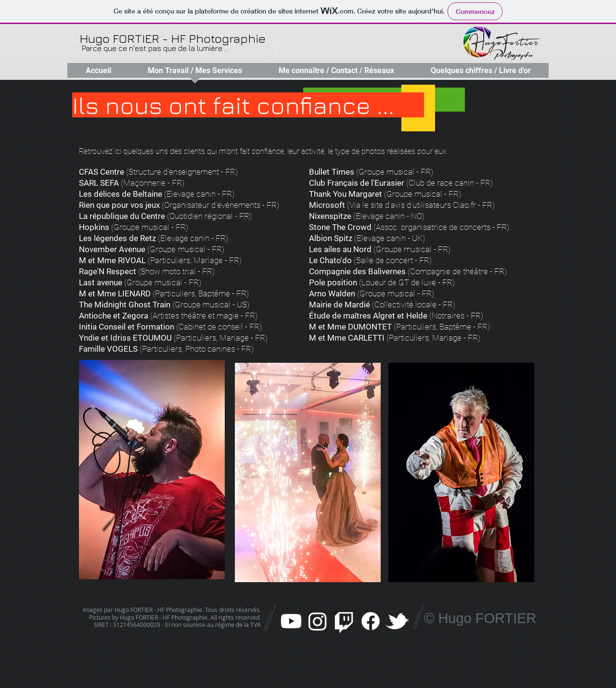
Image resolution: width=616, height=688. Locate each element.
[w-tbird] (397, 621)
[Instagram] (318, 621)
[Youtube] (291, 621)
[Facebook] (371, 621)
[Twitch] (344, 621)
